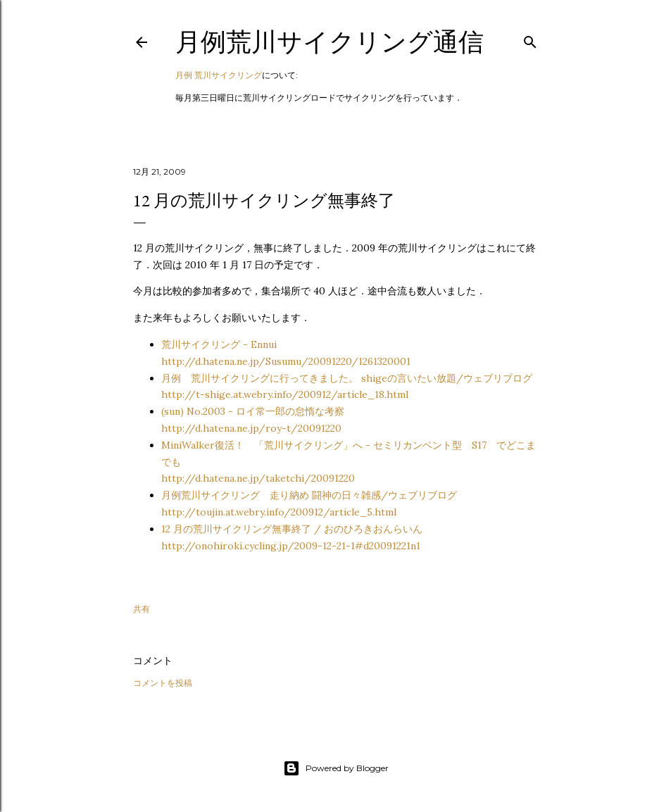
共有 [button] (142, 609)
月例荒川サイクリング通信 (330, 42)
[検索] (530, 39)
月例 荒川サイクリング (219, 75)
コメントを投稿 (163, 683)
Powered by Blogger (336, 768)
